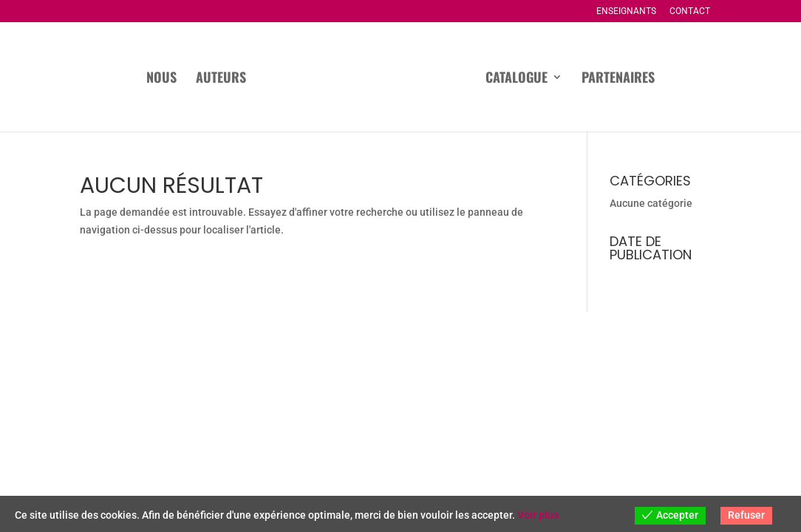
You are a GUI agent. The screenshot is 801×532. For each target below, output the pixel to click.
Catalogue (517, 79)
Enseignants (626, 11)
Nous (161, 79)
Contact (690, 11)
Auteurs (221, 79)
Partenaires (618, 79)
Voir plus (538, 515)
